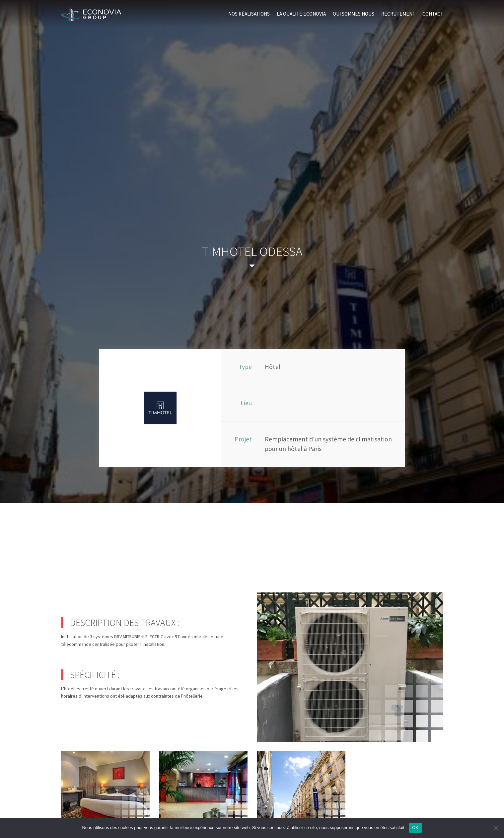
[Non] (496, 828)
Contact (433, 14)
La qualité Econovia (301, 14)
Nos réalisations (249, 14)
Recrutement (398, 14)
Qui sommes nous (354, 14)
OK (415, 828)
